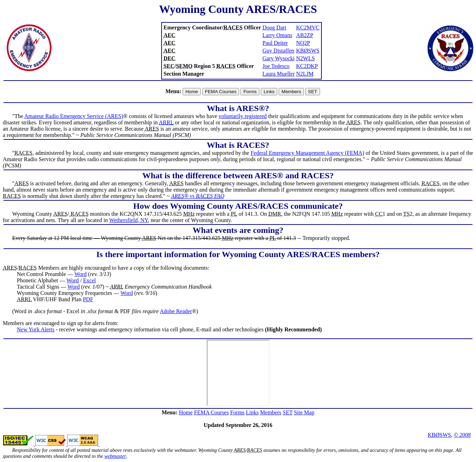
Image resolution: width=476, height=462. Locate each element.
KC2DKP (307, 66)
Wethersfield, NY (128, 220)
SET (287, 412)
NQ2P (303, 43)
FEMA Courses (212, 412)
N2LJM (305, 74)
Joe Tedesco (276, 66)
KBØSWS (308, 51)
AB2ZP (305, 35)
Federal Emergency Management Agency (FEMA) (307, 153)
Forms (237, 412)
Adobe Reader (176, 311)
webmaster (115, 456)
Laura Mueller (279, 74)
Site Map (304, 412)
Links (252, 412)
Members (271, 412)
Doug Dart (274, 27)
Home (186, 412)
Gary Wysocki (279, 58)
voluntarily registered (243, 116)
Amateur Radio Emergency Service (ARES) (74, 116)
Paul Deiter (275, 43)
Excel (89, 280)
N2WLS (305, 58)
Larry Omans (277, 35)
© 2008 (462, 435)
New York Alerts (36, 329)
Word (80, 274)
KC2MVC (308, 27)
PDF (88, 299)
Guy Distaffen (278, 51)
